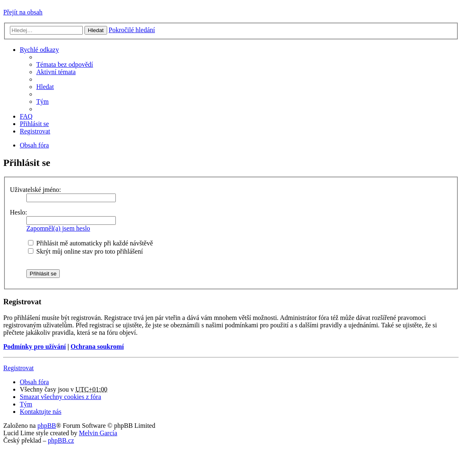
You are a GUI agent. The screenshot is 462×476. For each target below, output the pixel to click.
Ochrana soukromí (97, 346)
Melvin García (98, 433)
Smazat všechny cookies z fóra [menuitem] (60, 397)
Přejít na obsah (23, 12)
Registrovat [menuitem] (35, 131)
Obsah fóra (34, 382)
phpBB (47, 426)
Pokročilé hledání (132, 30)
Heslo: (19, 212)
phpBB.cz (61, 440)
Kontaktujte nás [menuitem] (41, 412)
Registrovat (19, 368)
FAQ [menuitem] (26, 116)
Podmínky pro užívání (35, 346)
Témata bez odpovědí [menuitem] (65, 64)
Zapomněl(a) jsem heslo (58, 228)
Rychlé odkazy (39, 50)
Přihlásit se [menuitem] (34, 124)
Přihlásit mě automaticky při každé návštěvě (90, 243)
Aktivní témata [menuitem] (56, 72)
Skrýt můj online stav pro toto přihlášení (86, 251)
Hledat (96, 30)
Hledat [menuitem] (45, 87)
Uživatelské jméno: (35, 190)
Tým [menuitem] (42, 101)
